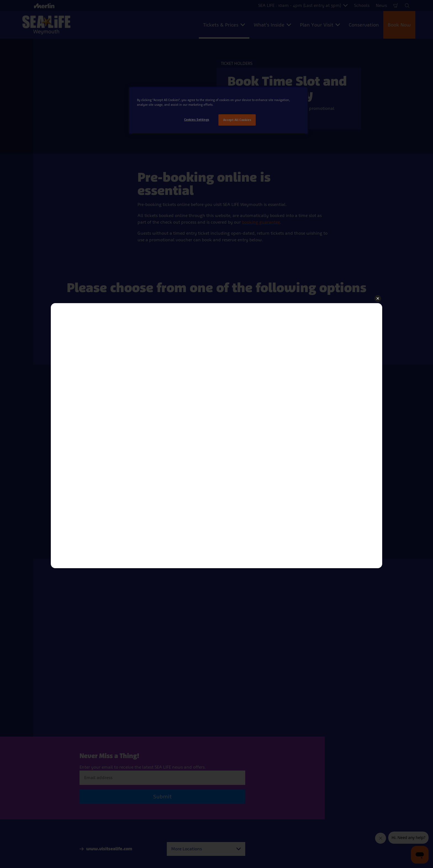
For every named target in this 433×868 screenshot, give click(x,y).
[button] (378, 299)
